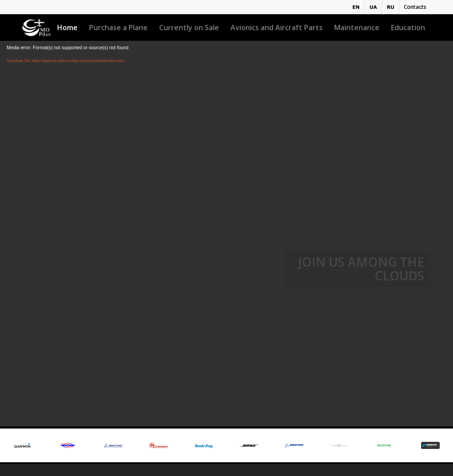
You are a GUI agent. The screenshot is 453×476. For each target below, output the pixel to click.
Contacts (415, 7)
